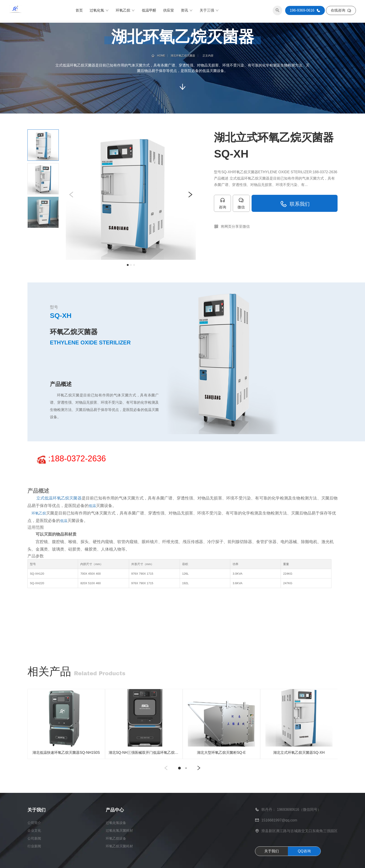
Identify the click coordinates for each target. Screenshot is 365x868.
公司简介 (35, 829)
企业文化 (35, 837)
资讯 (187, 11)
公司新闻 (35, 845)
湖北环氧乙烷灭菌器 (183, 56)
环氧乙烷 (125, 11)
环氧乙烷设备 (116, 845)
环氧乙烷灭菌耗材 (119, 854)
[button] (71, 195)
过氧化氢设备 (116, 829)
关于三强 (209, 11)
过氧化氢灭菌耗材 (119, 837)
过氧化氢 (99, 11)
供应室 (169, 11)
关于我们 (272, 857)
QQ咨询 (304, 857)
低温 (92, 506)
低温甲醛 (149, 11)
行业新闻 (35, 854)
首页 (79, 11)
